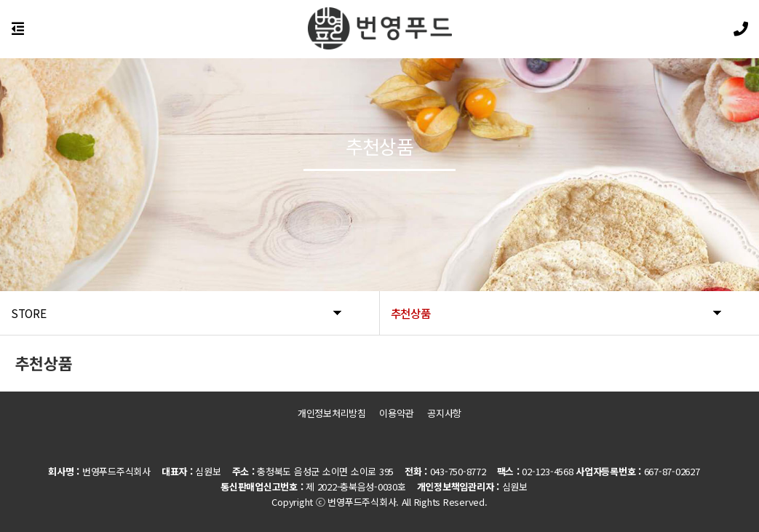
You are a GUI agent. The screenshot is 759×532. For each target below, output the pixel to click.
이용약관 (396, 413)
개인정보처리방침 (332, 413)
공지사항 (444, 413)
